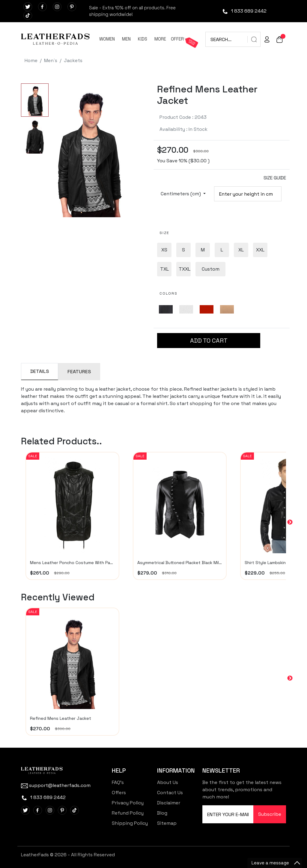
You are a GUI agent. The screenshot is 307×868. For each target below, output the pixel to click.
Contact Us (170, 793)
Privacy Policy (128, 803)
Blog (162, 813)
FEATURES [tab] (79, 372)
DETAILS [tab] (40, 371)
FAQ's (118, 782)
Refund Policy (128, 813)
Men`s (51, 60)
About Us (168, 782)
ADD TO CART (209, 341)
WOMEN (107, 39)
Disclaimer (169, 803)
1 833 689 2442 (244, 11)
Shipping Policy (130, 823)
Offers (119, 793)
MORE (160, 39)
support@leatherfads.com (56, 785)
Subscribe (270, 814)
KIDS (143, 39)
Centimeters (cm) (181, 194)
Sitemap (167, 823)
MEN (126, 39)
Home (31, 60)
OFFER (177, 39)
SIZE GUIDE (275, 178)
